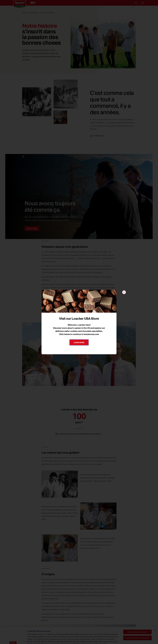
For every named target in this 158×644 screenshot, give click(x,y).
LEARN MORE (79, 342)
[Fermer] (124, 292)
